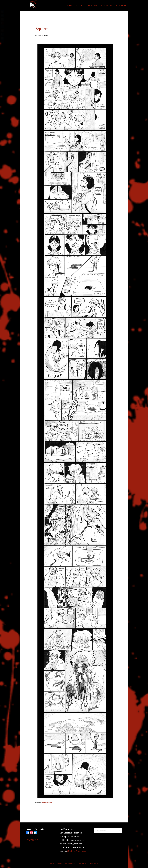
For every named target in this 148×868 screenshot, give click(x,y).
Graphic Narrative (47, 803)
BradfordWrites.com (77, 851)
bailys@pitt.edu (33, 839)
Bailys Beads (32, 5)
